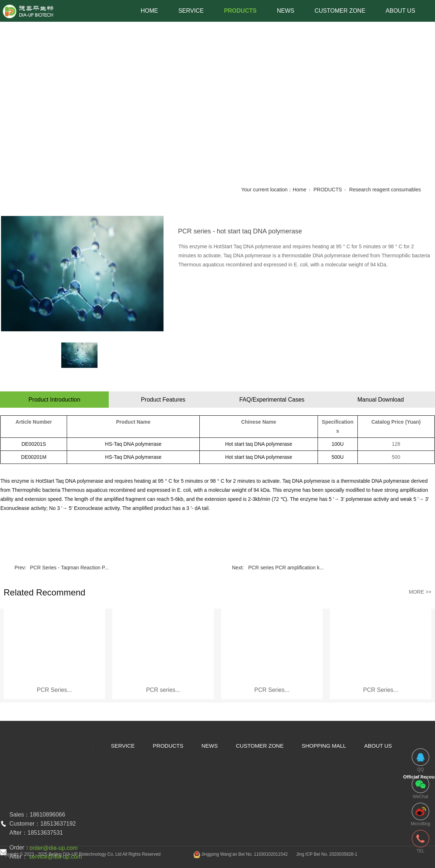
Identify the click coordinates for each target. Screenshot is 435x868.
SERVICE (191, 11)
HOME (149, 11)
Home (299, 190)
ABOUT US (401, 11)
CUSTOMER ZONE (340, 11)
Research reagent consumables (385, 190)
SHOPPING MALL (324, 746)
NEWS (286, 11)
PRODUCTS (240, 11)
